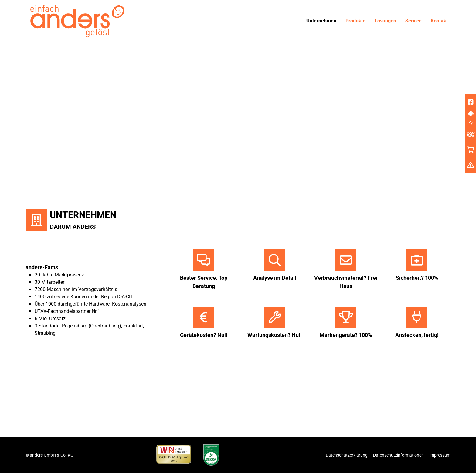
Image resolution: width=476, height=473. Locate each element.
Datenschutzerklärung (347, 455)
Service (413, 21)
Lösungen (385, 21)
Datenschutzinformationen (398, 455)
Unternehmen (321, 21)
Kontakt (439, 21)
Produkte (355, 21)
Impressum (440, 455)
